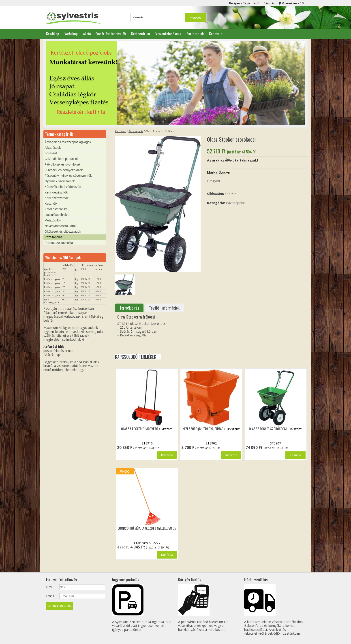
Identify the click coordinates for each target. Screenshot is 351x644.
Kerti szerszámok (57, 198)
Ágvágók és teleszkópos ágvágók (68, 142)
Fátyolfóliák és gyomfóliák (62, 164)
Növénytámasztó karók (60, 226)
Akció (87, 34)
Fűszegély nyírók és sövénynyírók (68, 176)
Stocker (225, 172)
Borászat (51, 153)
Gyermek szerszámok (60, 181)
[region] (175, 83)
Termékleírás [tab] (129, 308)
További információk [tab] (164, 308)
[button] (175, 83)
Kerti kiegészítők (56, 192)
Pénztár (269, 3)
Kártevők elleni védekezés (63, 187)
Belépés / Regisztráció (244, 3)
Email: (50, 596)
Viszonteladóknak (168, 34)
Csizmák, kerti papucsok (62, 159)
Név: (49, 587)
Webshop (71, 34)
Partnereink (195, 34)
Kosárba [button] (167, 455)
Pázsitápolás (136, 131)
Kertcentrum (141, 34)
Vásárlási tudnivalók (111, 34)
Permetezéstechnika (59, 243)
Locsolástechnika (57, 215)
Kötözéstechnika (56, 209)
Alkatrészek (53, 148)
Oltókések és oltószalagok (63, 232)
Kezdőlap (53, 34)
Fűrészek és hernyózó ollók (64, 170)
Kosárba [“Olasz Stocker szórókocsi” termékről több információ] (295, 455)
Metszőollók (53, 220)
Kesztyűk (51, 204)
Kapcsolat (216, 34)
